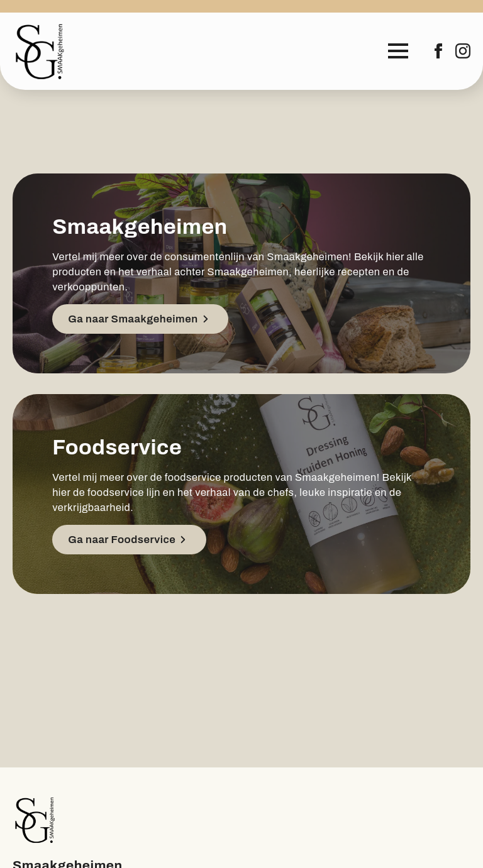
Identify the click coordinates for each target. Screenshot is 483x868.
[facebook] (438, 51)
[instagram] (463, 51)
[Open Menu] (398, 51)
